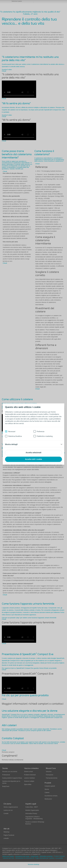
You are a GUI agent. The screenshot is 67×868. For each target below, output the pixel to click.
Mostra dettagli (11, 444)
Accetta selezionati (34, 453)
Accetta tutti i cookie (33, 459)
